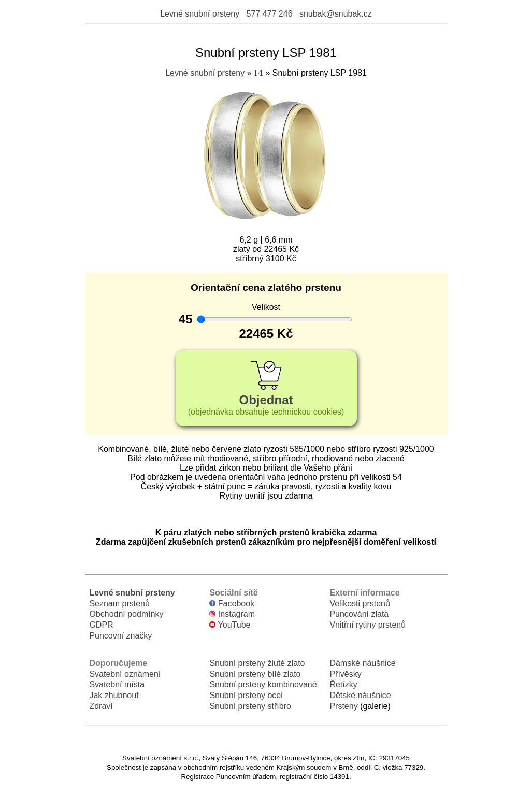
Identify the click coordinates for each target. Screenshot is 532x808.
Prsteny (343, 706)
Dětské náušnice (360, 695)
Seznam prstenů (119, 604)
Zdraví (101, 706)
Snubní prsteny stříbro (250, 706)
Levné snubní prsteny (200, 14)
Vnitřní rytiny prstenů (368, 625)
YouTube (230, 625)
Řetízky (343, 684)
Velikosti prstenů (360, 604)
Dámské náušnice (362, 663)
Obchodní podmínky (126, 614)
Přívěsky (345, 674)
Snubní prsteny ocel (246, 695)
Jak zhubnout (114, 695)
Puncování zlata (359, 614)
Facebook (232, 604)
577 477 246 (270, 14)
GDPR (101, 625)
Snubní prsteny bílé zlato (255, 674)
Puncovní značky (120, 636)
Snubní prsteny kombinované (263, 684)
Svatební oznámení (125, 674)
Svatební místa (117, 684)
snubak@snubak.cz (336, 14)
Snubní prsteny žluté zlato (257, 663)
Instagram (232, 614)
